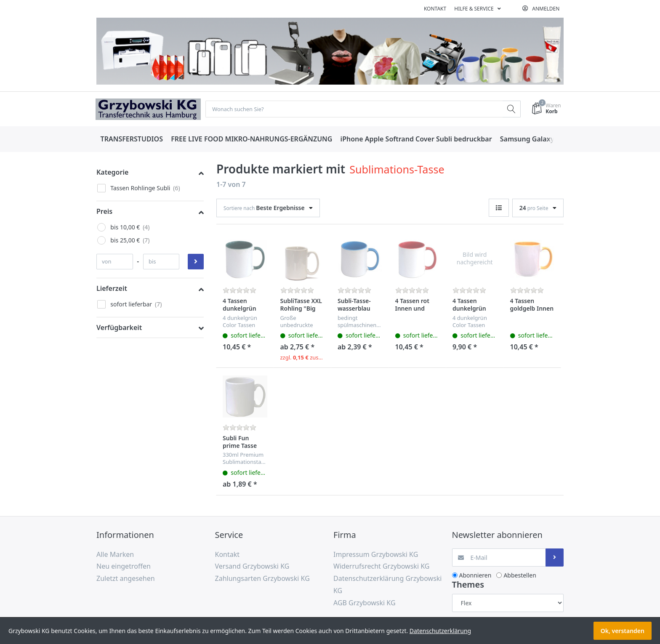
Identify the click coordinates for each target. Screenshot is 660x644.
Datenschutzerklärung (440, 631)
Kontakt (435, 9)
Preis (104, 212)
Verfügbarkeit (119, 328)
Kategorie (112, 173)
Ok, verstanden (623, 631)
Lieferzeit (112, 289)
